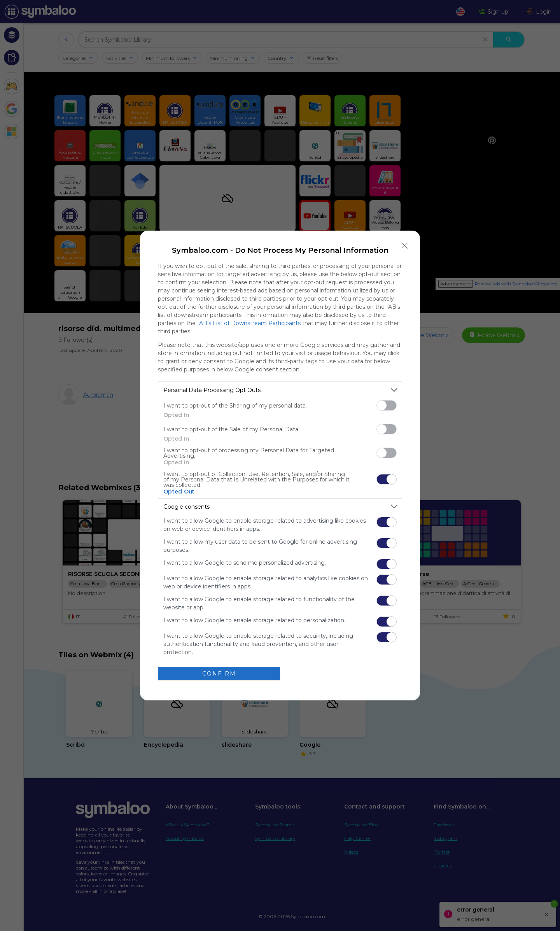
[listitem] (280, 390)
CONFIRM (219, 674)
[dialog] (280, 465)
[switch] (387, 405)
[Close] (405, 246)
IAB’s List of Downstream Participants (249, 323)
